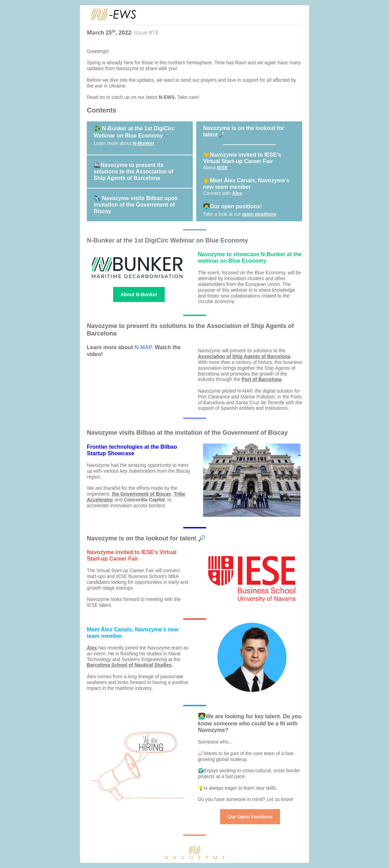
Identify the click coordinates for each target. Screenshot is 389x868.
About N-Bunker (139, 294)
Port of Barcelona (262, 379)
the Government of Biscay (142, 494)
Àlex (237, 193)
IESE (222, 168)
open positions (259, 214)
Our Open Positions (250, 817)
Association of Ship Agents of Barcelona (244, 356)
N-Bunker (143, 143)
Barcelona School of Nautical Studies (129, 665)
